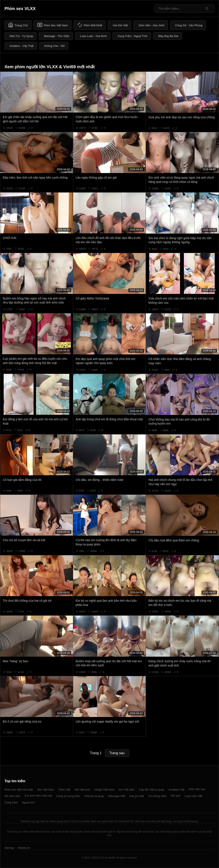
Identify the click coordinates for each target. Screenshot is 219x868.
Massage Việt (117, 796)
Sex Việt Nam (46, 790)
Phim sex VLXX (20, 9)
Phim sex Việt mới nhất (19, 790)
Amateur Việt (177, 790)
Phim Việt (64, 790)
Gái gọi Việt (137, 796)
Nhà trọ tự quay (94, 796)
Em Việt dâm (127, 790)
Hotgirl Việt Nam (104, 790)
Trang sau (117, 753)
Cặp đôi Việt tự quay (152, 790)
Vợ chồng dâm (157, 796)
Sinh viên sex (197, 789)
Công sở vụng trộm (68, 796)
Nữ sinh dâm (13, 796)
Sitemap (9, 848)
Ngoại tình (28, 802)
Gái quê (176, 796)
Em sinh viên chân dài (38, 796)
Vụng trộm (11, 802)
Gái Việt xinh (82, 790)
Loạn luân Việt (193, 796)
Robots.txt (24, 848)
